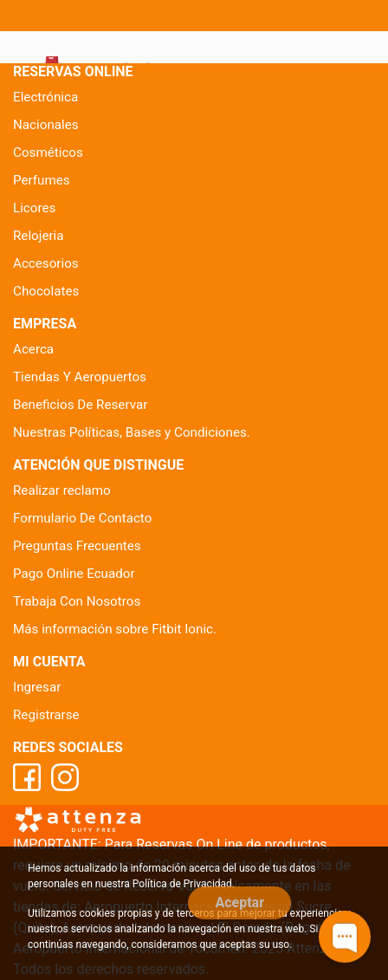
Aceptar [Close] (239, 902)
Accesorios (46, 263)
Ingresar (37, 687)
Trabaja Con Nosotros (77, 601)
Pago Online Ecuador (74, 574)
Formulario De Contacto (82, 518)
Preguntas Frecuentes (77, 546)
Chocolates (46, 291)
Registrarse (46, 715)
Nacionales (46, 125)
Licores (34, 208)
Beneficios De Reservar (80, 405)
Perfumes (42, 180)
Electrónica (45, 97)
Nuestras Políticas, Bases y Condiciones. (132, 432)
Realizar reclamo (62, 490)
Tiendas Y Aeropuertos (80, 377)
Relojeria (39, 236)
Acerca (33, 349)
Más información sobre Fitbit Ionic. (115, 629)
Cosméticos (48, 153)
